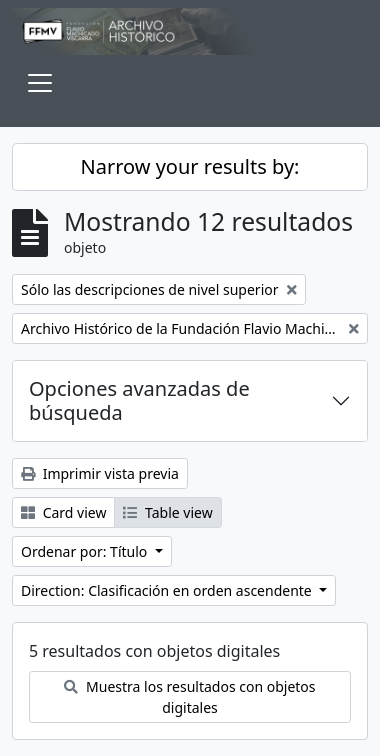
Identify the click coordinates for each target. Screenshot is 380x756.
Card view (63, 512)
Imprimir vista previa (100, 473)
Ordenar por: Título (86, 551)
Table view (167, 512)
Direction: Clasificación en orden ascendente (168, 590)
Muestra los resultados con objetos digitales (189, 697)
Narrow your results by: (190, 166)
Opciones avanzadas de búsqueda (139, 400)
